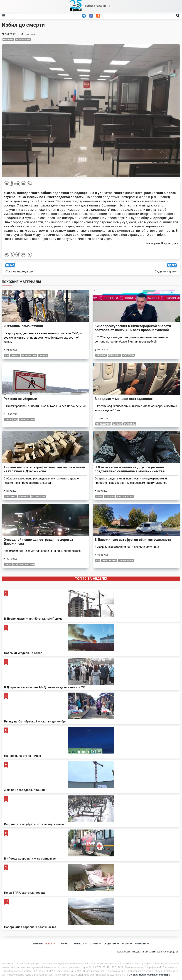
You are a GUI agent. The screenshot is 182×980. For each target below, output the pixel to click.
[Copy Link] (29, 184)
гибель (8, 420)
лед (16, 420)
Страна (96, 944)
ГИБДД (8, 564)
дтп (7, 355)
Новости (52, 944)
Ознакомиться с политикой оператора (149, 975)
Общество (111, 944)
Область (81, 944)
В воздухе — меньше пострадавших (124, 399)
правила (15, 355)
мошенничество (125, 496)
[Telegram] (18, 184)
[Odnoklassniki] (12, 184)
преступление (38, 496)
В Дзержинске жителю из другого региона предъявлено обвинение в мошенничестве (130, 469)
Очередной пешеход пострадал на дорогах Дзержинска (38, 542)
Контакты (142, 944)
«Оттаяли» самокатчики (23, 326)
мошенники (114, 355)
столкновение (126, 561)
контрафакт (11, 496)
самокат (43, 355)
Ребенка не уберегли (20, 399)
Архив (127, 944)
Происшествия (23, 40)
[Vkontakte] (6, 184)
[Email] (24, 184)
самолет (117, 424)
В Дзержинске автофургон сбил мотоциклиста (133, 540)
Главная (38, 944)
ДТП (15, 564)
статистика (130, 424)
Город (66, 944)
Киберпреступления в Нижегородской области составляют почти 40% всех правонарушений (133, 328)
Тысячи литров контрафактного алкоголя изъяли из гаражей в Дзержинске (44, 469)
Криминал (8, 40)
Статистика (128, 355)
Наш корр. (30, 34)
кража (99, 496)
